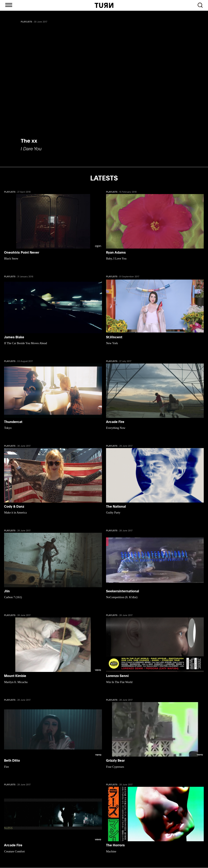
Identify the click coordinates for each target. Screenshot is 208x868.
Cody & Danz (14, 507)
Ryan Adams (116, 253)
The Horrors (115, 846)
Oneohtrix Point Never (22, 253)
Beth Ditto (12, 761)
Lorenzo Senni (117, 676)
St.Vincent (114, 337)
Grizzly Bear (115, 761)
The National (116, 507)
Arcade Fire (115, 422)
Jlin (7, 591)
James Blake (14, 337)
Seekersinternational (123, 591)
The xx (29, 140)
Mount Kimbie (15, 676)
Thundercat (13, 422)
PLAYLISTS (26, 22)
